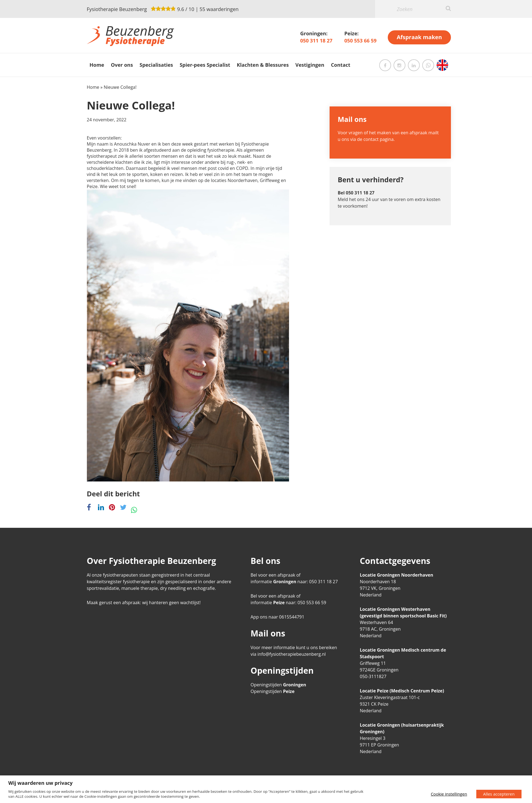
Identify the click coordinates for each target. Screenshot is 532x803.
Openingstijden (278, 685)
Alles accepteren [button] (499, 794)
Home (97, 65)
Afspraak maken (419, 37)
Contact (341, 65)
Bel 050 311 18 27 (356, 193)
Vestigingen (310, 65)
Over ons (122, 65)
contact (371, 139)
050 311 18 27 (316, 41)
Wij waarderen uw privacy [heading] (40, 783)
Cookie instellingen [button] (449, 794)
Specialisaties (156, 65)
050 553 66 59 (360, 41)
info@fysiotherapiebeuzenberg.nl (292, 654)
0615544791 (292, 617)
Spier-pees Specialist (205, 65)
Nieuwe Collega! (131, 105)
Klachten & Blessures (263, 65)
